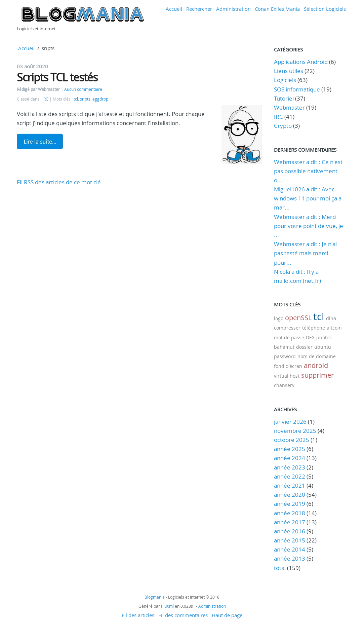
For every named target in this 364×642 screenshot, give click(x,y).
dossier (304, 347)
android (316, 365)
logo (279, 318)
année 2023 (290, 467)
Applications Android (301, 62)
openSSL (298, 318)
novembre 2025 (295, 431)
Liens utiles (289, 71)
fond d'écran (288, 366)
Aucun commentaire (83, 89)
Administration (233, 9)
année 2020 (290, 495)
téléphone (314, 328)
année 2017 (290, 522)
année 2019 (290, 504)
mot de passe (289, 337)
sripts (85, 99)
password (285, 356)
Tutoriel (284, 98)
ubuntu (323, 347)
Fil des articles (138, 615)
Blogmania (155, 597)
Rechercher (199, 9)
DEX (310, 337)
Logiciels (285, 80)
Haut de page (227, 615)
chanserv (284, 385)
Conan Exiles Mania (277, 9)
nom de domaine (317, 356)
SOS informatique (297, 89)
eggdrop (100, 99)
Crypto (283, 126)
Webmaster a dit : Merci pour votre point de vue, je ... (309, 226)
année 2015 (290, 540)
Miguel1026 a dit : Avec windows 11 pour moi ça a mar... (308, 198)
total (280, 568)
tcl (76, 99)
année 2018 (290, 513)
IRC (45, 99)
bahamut (284, 347)
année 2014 (290, 549)
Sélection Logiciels (325, 9)
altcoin (334, 328)
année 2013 (290, 558)
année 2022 (290, 476)
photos (324, 337)
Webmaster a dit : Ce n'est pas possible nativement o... (308, 171)
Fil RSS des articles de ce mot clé (59, 182)
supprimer (317, 375)
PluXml (167, 606)
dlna (331, 318)
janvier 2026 (290, 422)
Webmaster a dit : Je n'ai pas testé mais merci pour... (305, 253)
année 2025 (290, 449)
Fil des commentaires (183, 615)
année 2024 (290, 458)
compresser (287, 328)
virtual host (287, 376)
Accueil (174, 9)
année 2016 (290, 531)
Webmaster (289, 107)
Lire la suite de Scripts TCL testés (40, 141)
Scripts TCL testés (57, 77)
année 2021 (290, 485)
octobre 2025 (292, 440)
